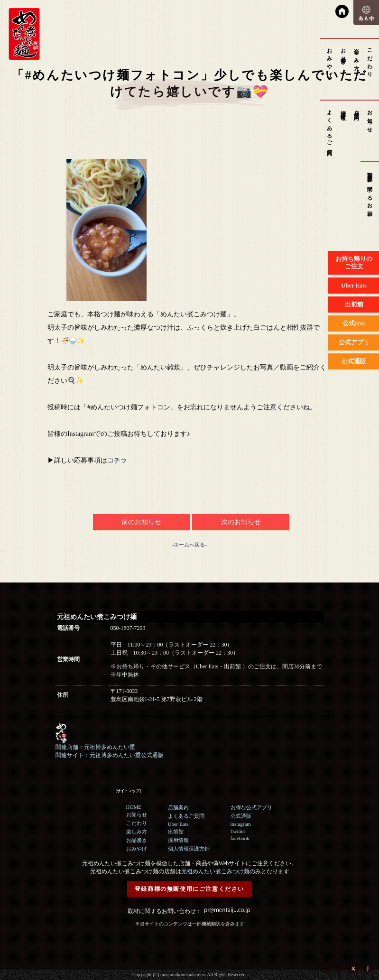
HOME (134, 807)
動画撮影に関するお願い (370, 192)
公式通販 (241, 816)
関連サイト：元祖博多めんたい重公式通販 (110, 755)
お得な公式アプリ (251, 807)
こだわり (370, 60)
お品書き (343, 54)
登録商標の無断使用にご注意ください (189, 889)
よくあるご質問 (330, 127)
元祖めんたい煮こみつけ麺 (215, 871)
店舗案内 (357, 109)
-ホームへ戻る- (189, 545)
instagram (241, 824)
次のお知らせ (241, 522)
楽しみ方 (357, 54)
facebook (240, 838)
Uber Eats (178, 824)
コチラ (117, 460)
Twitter (238, 831)
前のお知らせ (141, 522)
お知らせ (370, 119)
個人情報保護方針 (189, 849)
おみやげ (330, 60)
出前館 (176, 832)
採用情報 (343, 109)
